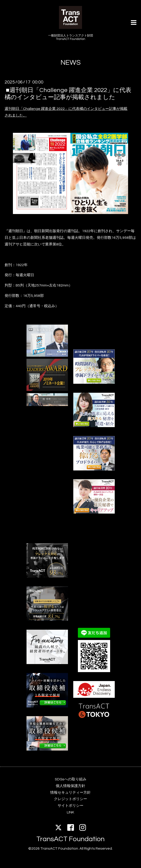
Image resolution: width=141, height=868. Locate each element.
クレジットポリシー (70, 799)
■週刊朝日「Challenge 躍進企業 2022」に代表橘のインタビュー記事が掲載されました (68, 94)
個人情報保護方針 (70, 786)
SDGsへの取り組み (71, 779)
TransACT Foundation (70, 839)
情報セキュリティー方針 (70, 793)
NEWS (71, 63)
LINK (70, 812)
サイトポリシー (70, 806)
